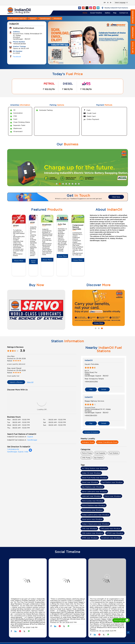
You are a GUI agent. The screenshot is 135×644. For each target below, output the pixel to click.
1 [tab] (86, 62)
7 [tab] (75, 184)
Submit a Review (16, 382)
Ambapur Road (88, 442)
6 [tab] (72, 184)
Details (104, 389)
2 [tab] (90, 62)
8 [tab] (79, 184)
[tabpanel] (88, 43)
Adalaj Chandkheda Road (107, 442)
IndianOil (89, 360)
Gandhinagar (45, 18)
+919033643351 (91, 415)
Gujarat (33, 18)
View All (30, 382)
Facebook (17, 56)
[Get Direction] (30, 451)
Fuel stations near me (17, 18)
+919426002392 (91, 382)
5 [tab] (69, 184)
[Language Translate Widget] (121, 3)
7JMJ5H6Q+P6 (13, 449)
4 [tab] (66, 184)
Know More (19, 261)
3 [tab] (63, 184)
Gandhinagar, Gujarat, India (18, 452)
